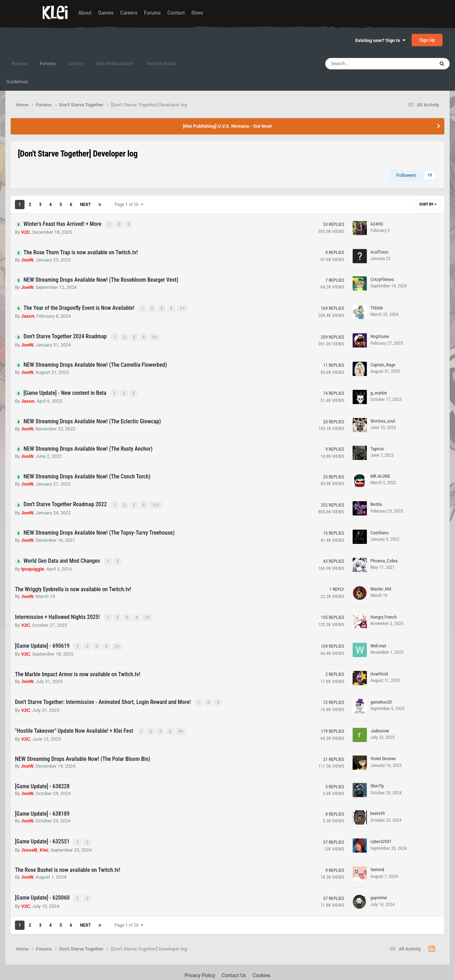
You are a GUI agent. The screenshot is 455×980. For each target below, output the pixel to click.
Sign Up (427, 40)
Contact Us (234, 961)
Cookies (262, 961)
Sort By (428, 204)
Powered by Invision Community (228, 970)
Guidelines (17, 82)
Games (106, 13)
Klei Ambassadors (115, 63)
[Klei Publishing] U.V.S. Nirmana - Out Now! (228, 126)
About (85, 13)
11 (156, 500)
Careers (129, 13)
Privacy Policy (200, 961)
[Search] (362, 64)
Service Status (161, 63)
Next (85, 205)
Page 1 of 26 (129, 205)
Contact (176, 13)
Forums (152, 13)
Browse (19, 63)
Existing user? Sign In (380, 40)
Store (197, 13)
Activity (76, 63)
